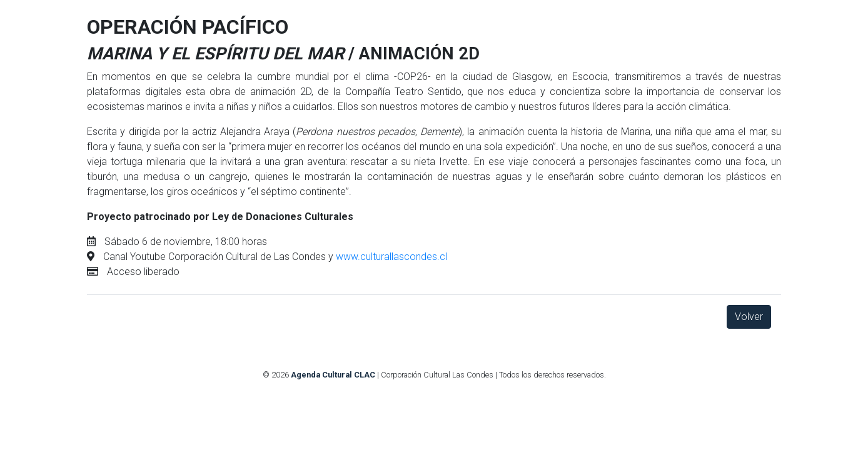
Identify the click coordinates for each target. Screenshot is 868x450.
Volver (749, 317)
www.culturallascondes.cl (391, 257)
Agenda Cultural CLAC (333, 375)
